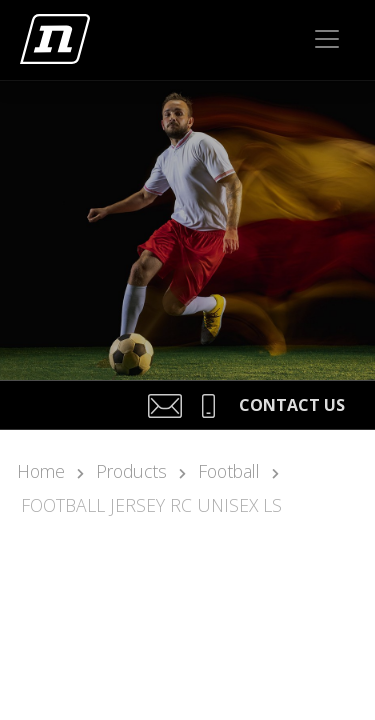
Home (41, 471)
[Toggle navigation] (327, 39)
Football (229, 471)
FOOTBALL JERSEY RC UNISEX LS (151, 505)
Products (131, 471)
